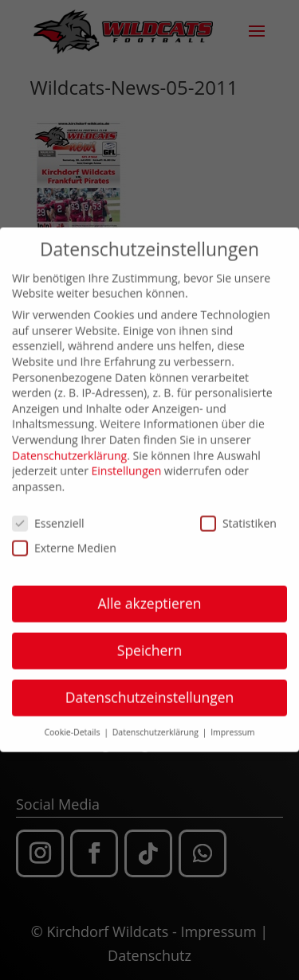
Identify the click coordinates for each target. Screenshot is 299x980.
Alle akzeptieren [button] (149, 597)
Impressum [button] (232, 726)
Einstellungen (127, 464)
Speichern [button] (149, 644)
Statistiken (238, 516)
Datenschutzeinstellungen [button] (150, 691)
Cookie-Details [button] (73, 726)
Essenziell (48, 516)
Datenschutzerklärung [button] (157, 726)
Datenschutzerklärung (69, 449)
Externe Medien (64, 541)
